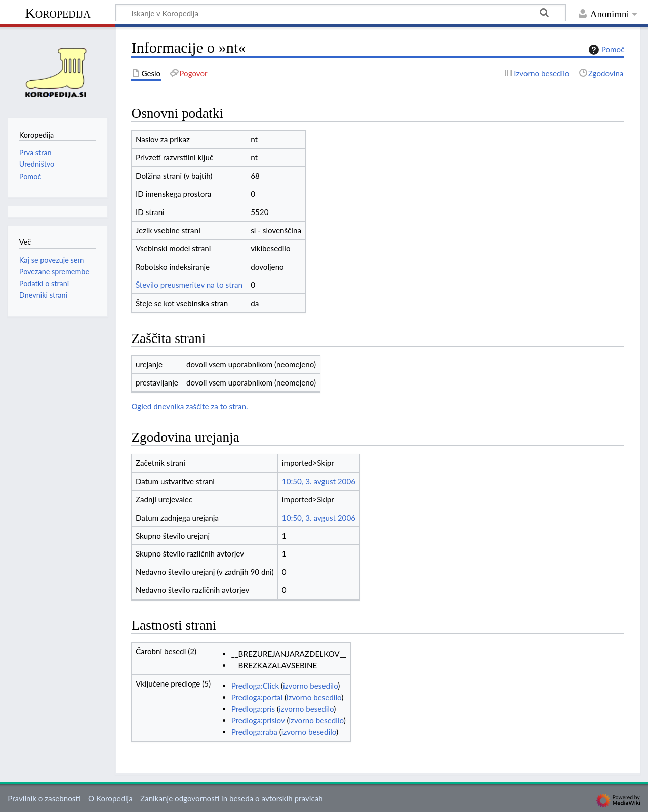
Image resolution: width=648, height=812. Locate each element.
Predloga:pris (253, 709)
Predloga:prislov (258, 720)
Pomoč (605, 50)
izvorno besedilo (310, 686)
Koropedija (57, 13)
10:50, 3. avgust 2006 (319, 481)
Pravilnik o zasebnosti (44, 798)
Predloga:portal (257, 697)
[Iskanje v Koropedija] (341, 13)
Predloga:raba (254, 732)
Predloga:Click (255, 686)
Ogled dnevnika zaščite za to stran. (189, 406)
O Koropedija (110, 798)
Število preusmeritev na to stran (189, 285)
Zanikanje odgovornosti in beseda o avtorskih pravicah (232, 798)
